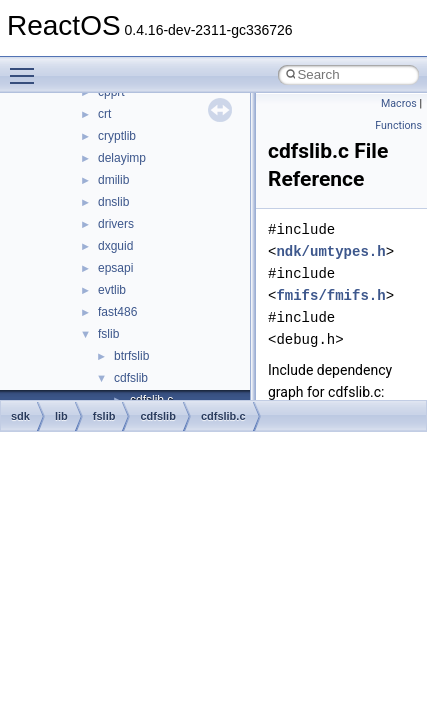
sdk (20, 416)
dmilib (113, 180)
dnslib (113, 202)
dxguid (115, 246)
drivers (116, 224)
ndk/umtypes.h (330, 251)
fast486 (117, 312)
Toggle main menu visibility (27, 67)
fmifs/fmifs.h (330, 295)
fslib (108, 334)
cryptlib (117, 136)
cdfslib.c (223, 416)
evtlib (112, 290)
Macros (399, 103)
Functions (398, 125)
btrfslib (131, 356)
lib (61, 416)
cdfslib (131, 378)
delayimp (122, 158)
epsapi (115, 268)
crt (104, 114)
